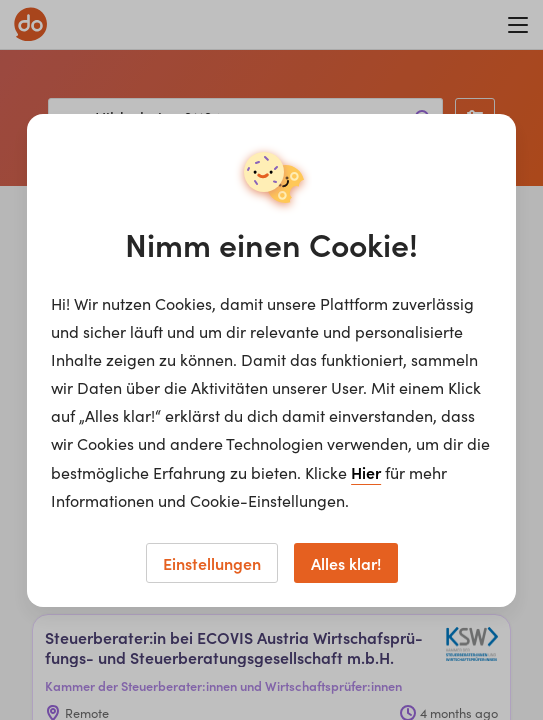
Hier (366, 472)
